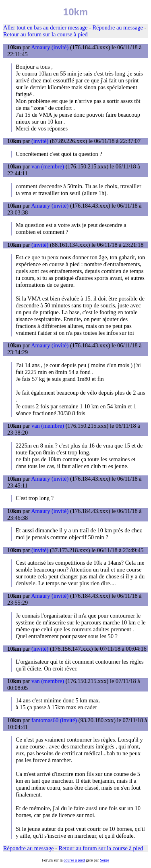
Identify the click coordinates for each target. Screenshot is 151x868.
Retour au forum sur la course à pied (46, 34)
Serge (104, 860)
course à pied (74, 860)
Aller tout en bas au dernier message (45, 27)
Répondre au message (117, 27)
